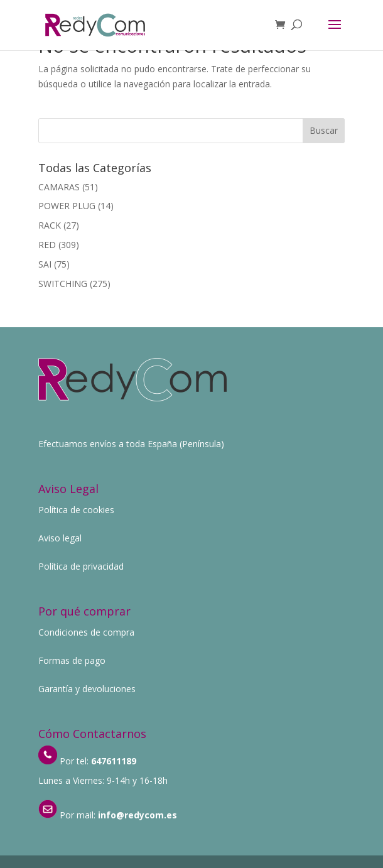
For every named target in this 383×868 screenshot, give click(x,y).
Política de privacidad (81, 566)
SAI (45, 264)
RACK (50, 225)
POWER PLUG (67, 206)
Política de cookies (76, 510)
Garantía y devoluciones (87, 689)
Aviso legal (60, 538)
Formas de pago (72, 660)
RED (47, 245)
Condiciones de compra (86, 632)
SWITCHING (63, 284)
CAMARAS (59, 187)
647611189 (114, 761)
